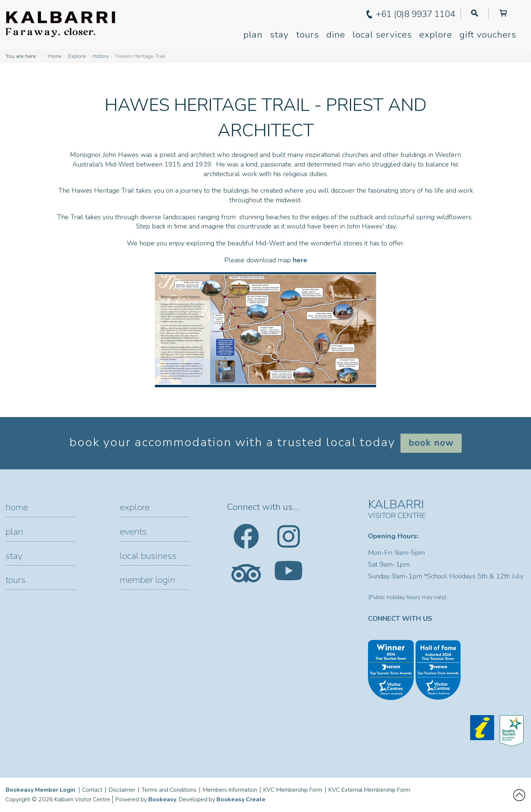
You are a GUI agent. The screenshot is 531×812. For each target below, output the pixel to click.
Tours (308, 35)
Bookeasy (162, 799)
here (300, 260)
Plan (253, 35)
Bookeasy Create (241, 799)
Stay (279, 35)
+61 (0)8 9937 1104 (415, 14)
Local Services (382, 35)
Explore (436, 35)
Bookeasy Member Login (40, 790)
